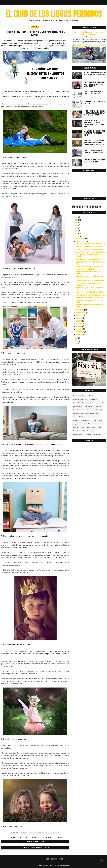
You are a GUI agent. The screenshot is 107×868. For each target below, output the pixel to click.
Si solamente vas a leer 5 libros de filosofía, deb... (90, 292)
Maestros (76, 427)
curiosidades (77, 403)
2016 (76, 338)
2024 (76, 217)
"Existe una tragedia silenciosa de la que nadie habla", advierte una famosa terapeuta (94, 84)
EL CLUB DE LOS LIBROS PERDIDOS (53, 14)
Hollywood (90, 396)
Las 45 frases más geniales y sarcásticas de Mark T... (90, 277)
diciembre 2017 (81, 239)
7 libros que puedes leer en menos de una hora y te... (91, 244)
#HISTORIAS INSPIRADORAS (36, 832)
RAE (103, 403)
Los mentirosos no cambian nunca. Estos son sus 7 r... (91, 252)
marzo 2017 (80, 329)
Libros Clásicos (77, 431)
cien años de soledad (79, 413)
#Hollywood (48, 832)
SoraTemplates (47, 865)
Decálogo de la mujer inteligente (85, 269)
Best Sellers (94, 399)
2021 (76, 225)
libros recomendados (88, 403)
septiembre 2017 (81, 313)
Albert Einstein (90, 413)
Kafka (99, 427)
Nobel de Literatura (78, 434)
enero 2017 (80, 335)
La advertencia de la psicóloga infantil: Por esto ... (90, 298)
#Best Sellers (23, 832)
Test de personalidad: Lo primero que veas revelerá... (88, 256)
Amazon (98, 403)
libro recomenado (78, 406)
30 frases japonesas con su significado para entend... (88, 284)
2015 (76, 341)
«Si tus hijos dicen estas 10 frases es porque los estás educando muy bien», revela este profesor (95, 113)
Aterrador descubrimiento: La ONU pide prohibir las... (89, 301)
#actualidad (14, 832)
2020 (76, 228)
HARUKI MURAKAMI (91, 427)
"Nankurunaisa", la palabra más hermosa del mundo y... (90, 263)
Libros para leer (99, 424)
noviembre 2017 (81, 242)
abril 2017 (79, 326)
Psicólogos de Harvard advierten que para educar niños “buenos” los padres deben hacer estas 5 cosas (95, 143)
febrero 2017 (80, 332)
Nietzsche (93, 431)
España (100, 420)
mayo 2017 (79, 324)
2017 (76, 236)
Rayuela (83, 427)
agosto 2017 (80, 315)
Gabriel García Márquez (79, 410)
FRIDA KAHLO (76, 420)
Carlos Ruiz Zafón (93, 417)
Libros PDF (86, 431)
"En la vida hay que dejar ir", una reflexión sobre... (90, 259)
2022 (76, 223)
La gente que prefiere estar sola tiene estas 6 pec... (91, 295)
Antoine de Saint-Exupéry (80, 417)
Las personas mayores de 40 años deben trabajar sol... (90, 289)
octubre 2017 (80, 310)
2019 (76, 231)
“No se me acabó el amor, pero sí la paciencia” (89, 247)
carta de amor (97, 434)
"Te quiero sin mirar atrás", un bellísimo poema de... (91, 281)
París (98, 413)
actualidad (35, 27)
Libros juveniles (89, 424)
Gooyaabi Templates (65, 865)
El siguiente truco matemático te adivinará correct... (88, 273)
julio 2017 (79, 318)
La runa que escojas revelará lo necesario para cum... (89, 306)
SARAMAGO (88, 434)
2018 (76, 234)
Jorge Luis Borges (78, 424)
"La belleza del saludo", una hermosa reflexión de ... (90, 266)
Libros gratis (91, 410)
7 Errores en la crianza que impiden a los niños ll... (90, 249)
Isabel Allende (98, 406)
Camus (95, 420)
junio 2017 (79, 321)
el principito (99, 410)
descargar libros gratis (79, 396)
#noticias (56, 832)
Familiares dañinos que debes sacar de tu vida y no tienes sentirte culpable (94, 133)
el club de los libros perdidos (81, 399)
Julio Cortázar (89, 406)
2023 (76, 220)
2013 (76, 344)
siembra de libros (86, 420)
